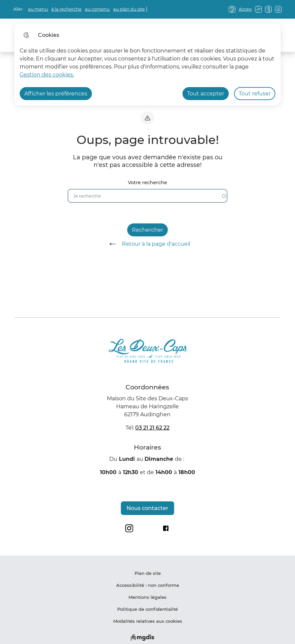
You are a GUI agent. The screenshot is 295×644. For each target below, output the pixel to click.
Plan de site (148, 573)
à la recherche (66, 9)
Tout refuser (255, 94)
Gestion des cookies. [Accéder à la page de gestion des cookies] (47, 75)
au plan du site (129, 9)
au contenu (97, 9)
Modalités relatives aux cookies (148, 621)
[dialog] (147, 64)
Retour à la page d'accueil (147, 244)
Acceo (245, 9)
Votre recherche (147, 183)
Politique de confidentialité (147, 609)
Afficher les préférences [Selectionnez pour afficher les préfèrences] (56, 94)
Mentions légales (147, 597)
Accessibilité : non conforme (148, 585)
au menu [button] (38, 9)
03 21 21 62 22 (152, 428)
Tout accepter (206, 94)
